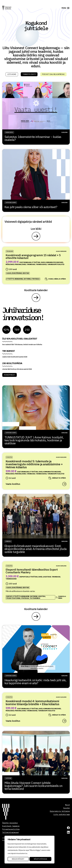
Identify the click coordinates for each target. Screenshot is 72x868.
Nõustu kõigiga (40, 859)
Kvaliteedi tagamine (11, 826)
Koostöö (67, 808)
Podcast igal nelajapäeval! (53, 74)
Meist (67, 805)
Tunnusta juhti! (29, 74)
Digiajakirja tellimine (60, 811)
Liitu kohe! (12, 74)
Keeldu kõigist (18, 859)
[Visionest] (7, 8)
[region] (29, 850)
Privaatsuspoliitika (11, 829)
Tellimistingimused (10, 832)
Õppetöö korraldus (10, 823)
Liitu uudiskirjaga (62, 814)
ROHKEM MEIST (10, 375)
